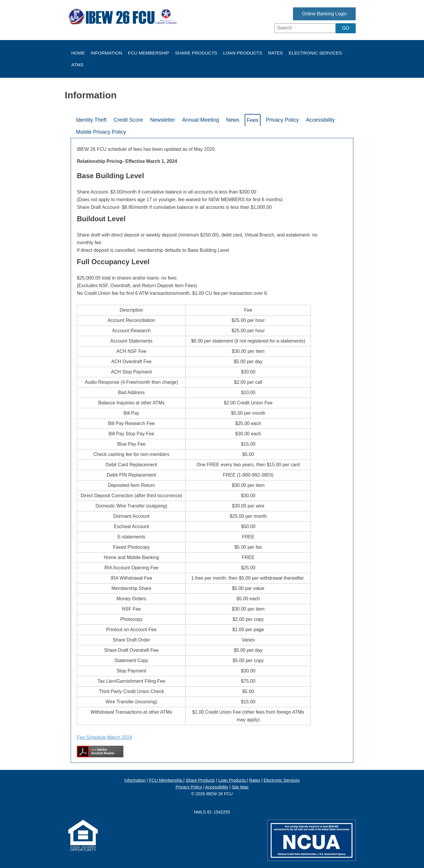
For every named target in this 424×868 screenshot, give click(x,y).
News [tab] (233, 120)
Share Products (196, 53)
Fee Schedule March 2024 (105, 737)
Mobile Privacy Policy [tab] (101, 132)
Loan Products (243, 53)
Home (78, 53)
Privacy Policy (189, 787)
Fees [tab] (253, 120)
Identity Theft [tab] (91, 120)
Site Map (240, 787)
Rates (275, 53)
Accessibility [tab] (320, 120)
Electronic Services (315, 53)
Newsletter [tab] (163, 120)
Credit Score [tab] (128, 120)
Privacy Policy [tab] (282, 120)
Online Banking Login (315, 14)
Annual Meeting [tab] (201, 120)
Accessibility (217, 787)
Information (106, 53)
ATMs (77, 65)
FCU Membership (149, 53)
